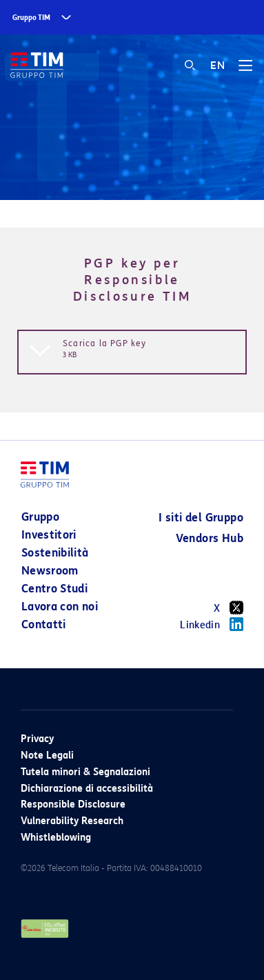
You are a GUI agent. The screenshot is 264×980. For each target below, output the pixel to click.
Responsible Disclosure (73, 804)
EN (217, 66)
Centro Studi (54, 589)
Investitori (49, 535)
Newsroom (50, 571)
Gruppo (40, 517)
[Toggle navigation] (245, 70)
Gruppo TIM (31, 18)
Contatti (44, 624)
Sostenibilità (55, 553)
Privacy (37, 739)
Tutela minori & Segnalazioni (85, 772)
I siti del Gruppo (201, 518)
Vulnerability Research (72, 821)
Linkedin (212, 624)
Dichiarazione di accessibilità (87, 789)
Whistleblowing (56, 838)
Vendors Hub (210, 538)
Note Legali (47, 756)
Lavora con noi (60, 607)
